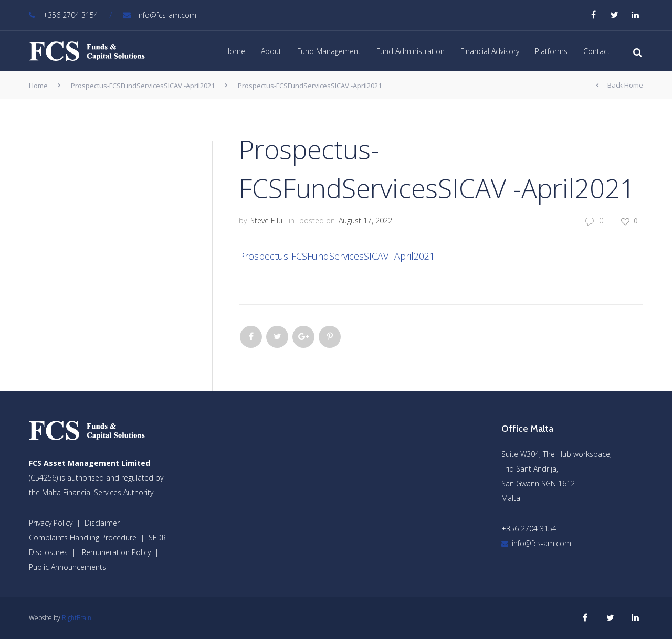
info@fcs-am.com (160, 15)
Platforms (551, 51)
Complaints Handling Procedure (83, 537)
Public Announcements (67, 567)
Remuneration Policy (116, 552)
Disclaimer (102, 523)
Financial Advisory (490, 51)
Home (235, 51)
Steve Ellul (267, 221)
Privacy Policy (51, 523)
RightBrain (77, 618)
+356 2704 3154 (64, 15)
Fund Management (329, 51)
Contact (597, 51)
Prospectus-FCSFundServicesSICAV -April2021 (143, 86)
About (271, 51)
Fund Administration (411, 51)
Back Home (619, 86)
